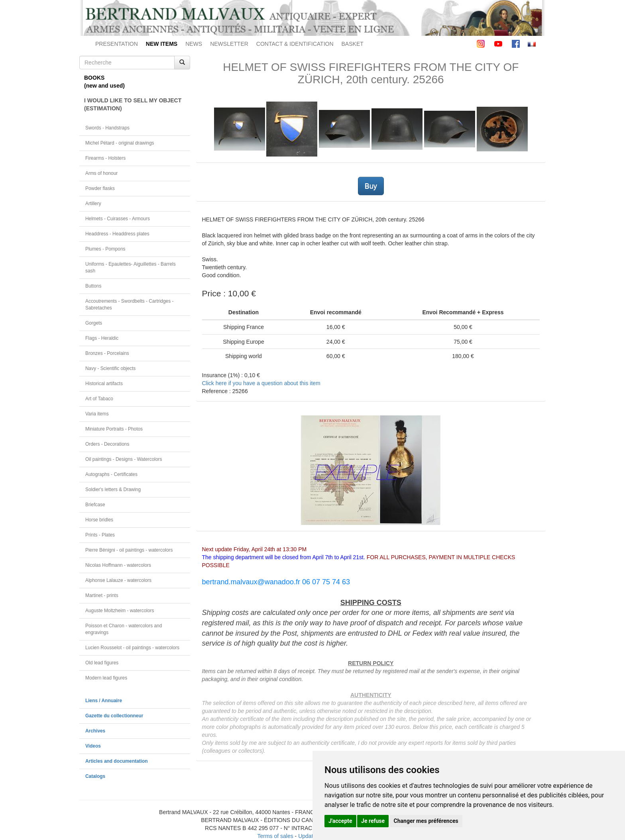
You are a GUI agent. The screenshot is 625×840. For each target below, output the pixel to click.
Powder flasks (100, 188)
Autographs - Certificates (111, 474)
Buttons (93, 286)
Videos (93, 746)
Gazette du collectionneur (114, 716)
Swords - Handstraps (107, 128)
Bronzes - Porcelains (107, 353)
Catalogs (95, 776)
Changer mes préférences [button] (426, 821)
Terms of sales (275, 836)
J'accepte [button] (340, 821)
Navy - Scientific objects (110, 368)
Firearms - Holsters (105, 158)
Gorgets (94, 323)
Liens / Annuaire (104, 701)
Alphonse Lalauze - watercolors (118, 580)
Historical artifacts (104, 384)
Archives (95, 731)
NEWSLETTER (229, 44)
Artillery (93, 204)
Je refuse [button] (373, 821)
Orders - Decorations (107, 444)
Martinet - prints (102, 595)
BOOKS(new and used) (104, 82)
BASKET (353, 44)
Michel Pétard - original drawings (120, 143)
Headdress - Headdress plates (117, 234)
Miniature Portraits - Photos (114, 429)
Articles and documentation (117, 761)
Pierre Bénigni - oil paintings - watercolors (129, 550)
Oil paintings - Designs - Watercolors (124, 459)
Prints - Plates (100, 535)
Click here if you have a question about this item (261, 383)
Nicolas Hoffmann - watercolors (118, 565)
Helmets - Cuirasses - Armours (118, 219)
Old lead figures (102, 663)
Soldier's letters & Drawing (113, 490)
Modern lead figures (106, 678)
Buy (371, 186)
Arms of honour (101, 173)
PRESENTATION (117, 44)
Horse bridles (99, 520)
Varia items (97, 414)
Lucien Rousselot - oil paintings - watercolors (132, 648)
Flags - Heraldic (102, 338)
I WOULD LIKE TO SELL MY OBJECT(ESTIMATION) (133, 104)
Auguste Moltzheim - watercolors (120, 611)
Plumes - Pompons (105, 249)
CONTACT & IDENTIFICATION (295, 44)
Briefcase (95, 505)
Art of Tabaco (99, 399)
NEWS (194, 44)
